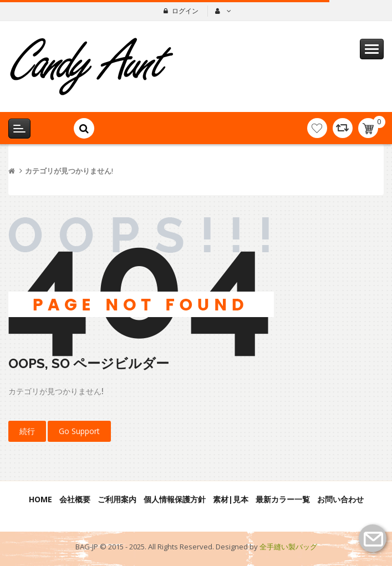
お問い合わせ (340, 499)
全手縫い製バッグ (288, 547)
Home (40, 499)
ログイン (185, 11)
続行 (27, 431)
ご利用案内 (117, 499)
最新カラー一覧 (283, 499)
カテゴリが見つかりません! (69, 171)
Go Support (79, 431)
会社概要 (75, 499)
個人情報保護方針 (175, 499)
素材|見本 (231, 499)
